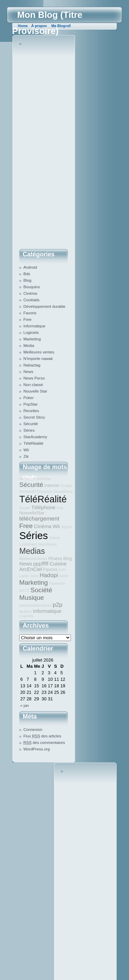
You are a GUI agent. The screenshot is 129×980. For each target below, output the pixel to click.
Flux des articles (42, 736)
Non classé (33, 385)
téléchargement (39, 519)
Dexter (25, 508)
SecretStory (63, 491)
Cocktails (31, 300)
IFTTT (24, 591)
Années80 (28, 491)
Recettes (31, 411)
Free (28, 319)
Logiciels (31, 332)
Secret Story (34, 417)
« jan (25, 705)
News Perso (34, 378)
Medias (32, 551)
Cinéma (30, 293)
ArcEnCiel (31, 569)
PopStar (31, 404)
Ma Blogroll (61, 26)
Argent (66, 527)
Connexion (33, 730)
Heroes (25, 479)
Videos (55, 538)
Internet (52, 485)
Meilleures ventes (39, 352)
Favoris (30, 313)
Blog (27, 280)
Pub (60, 508)
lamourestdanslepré (35, 605)
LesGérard (28, 544)
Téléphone (43, 507)
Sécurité (31, 424)
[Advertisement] (47, 144)
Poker (29, 398)
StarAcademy (35, 437)
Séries (29, 430)
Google (66, 486)
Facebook (57, 583)
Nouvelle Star (35, 391)
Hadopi (49, 575)
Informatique (34, 326)
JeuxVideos (47, 544)
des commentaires (44, 743)
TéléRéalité (33, 443)
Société (41, 590)
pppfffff (41, 564)
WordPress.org (37, 749)
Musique (32, 598)
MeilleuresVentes (33, 559)
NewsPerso (42, 479)
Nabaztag (32, 365)
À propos (39, 26)
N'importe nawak (38, 359)
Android (30, 267)
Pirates (55, 558)
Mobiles (26, 611)
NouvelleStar (32, 513)
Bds (27, 274)
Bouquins (32, 287)
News (28, 372)
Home (23, 26)
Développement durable (44, 306)
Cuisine (58, 564)
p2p (57, 605)
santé (64, 576)
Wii (26, 450)
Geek (34, 576)
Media (29, 346)
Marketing (32, 339)
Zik (26, 456)
